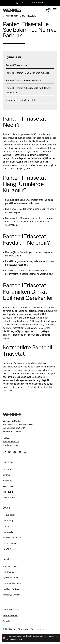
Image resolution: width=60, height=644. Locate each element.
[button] (48, 10)
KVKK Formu (8, 574)
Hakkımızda (8, 482)
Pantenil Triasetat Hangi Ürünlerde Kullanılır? (28, 73)
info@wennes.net (11, 447)
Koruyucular (8, 534)
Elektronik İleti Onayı (12, 585)
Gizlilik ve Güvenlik (11, 612)
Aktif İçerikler (9, 488)
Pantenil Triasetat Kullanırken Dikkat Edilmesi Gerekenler (28, 90)
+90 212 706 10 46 (11, 444)
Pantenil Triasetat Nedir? (18, 66)
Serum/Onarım (9, 528)
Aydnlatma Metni (10, 580)
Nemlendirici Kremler (12, 540)
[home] (12, 10)
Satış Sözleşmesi (10, 617)
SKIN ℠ (9, 494)
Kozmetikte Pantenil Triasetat (20, 100)
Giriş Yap (7, 477)
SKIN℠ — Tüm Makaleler (20, 16)
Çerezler (7, 623)
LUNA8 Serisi (9, 551)
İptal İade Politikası (11, 591)
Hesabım (7, 471)
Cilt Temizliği (8, 523)
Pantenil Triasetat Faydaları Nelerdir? (24, 81)
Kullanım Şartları (10, 568)
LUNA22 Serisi (9, 545)
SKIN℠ (9, 500)
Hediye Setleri (9, 517)
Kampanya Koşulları (11, 597)
